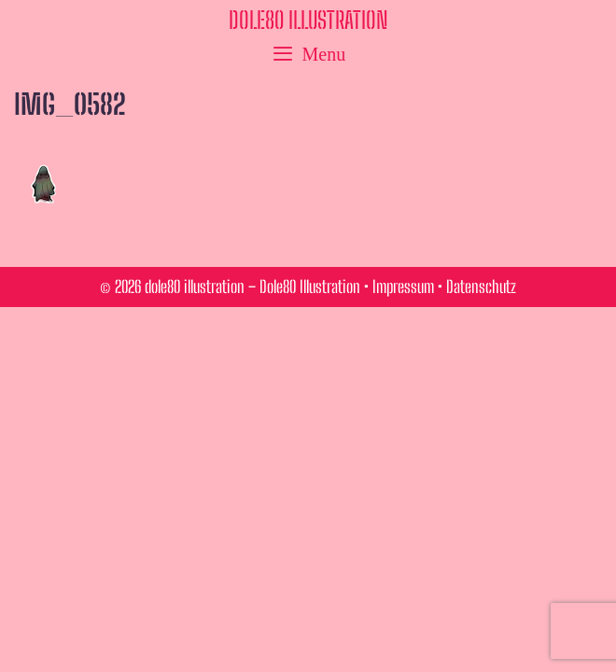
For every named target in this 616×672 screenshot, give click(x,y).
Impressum (403, 287)
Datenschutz (481, 287)
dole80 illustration (308, 20)
